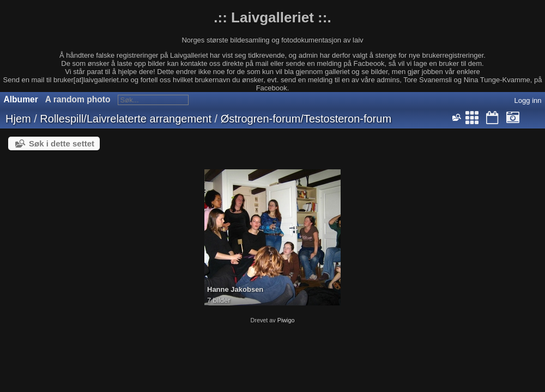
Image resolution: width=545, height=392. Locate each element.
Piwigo (286, 320)
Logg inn (528, 100)
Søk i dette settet (62, 143)
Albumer (21, 99)
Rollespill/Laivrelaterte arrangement (126, 119)
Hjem (18, 119)
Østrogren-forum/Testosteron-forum (306, 119)
